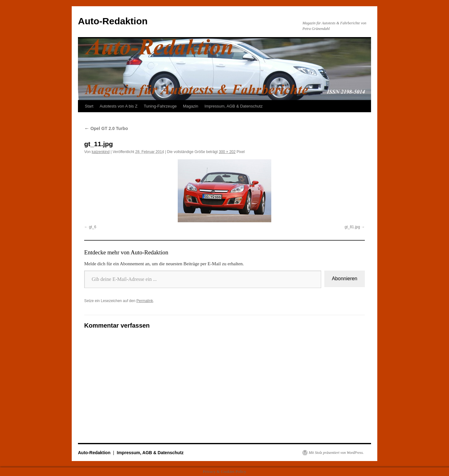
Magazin (191, 106)
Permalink (145, 301)
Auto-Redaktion (113, 21)
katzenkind (101, 152)
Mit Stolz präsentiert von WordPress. (336, 453)
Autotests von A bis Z (118, 106)
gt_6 (92, 227)
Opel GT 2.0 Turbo (106, 128)
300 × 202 (227, 152)
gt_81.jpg (352, 227)
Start (89, 106)
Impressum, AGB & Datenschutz (234, 106)
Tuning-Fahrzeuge (160, 106)
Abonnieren (345, 279)
